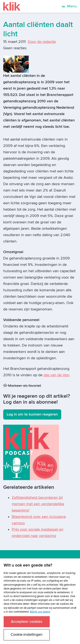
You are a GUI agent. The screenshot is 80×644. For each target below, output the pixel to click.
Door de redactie (42, 42)
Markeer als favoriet (22, 386)
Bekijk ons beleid (40, 612)
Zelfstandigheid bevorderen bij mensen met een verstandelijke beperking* (38, 504)
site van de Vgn (56, 375)
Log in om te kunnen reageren (32, 414)
